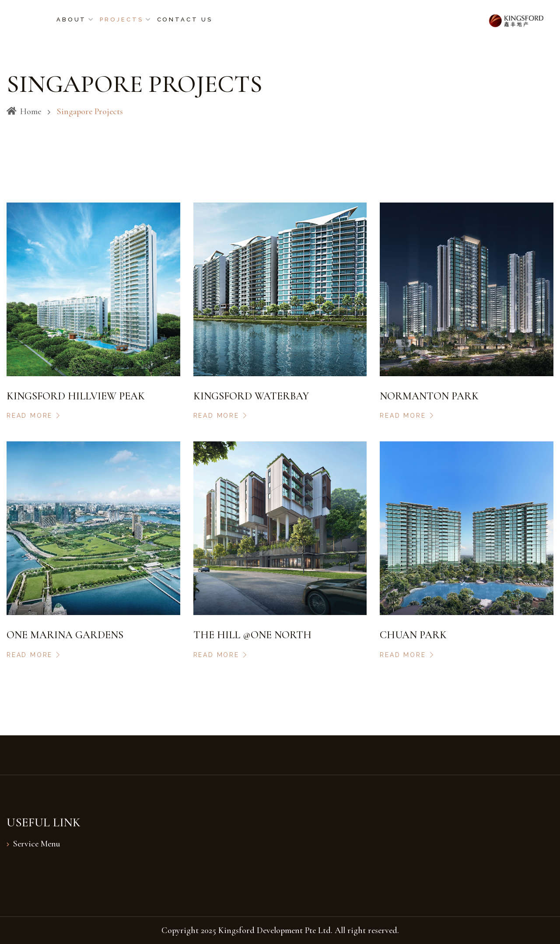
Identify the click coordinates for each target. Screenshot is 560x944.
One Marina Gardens (65, 635)
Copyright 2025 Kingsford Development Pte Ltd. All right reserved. (280, 930)
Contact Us (185, 19)
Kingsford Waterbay (251, 396)
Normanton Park (429, 396)
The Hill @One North (252, 635)
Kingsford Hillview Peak (76, 396)
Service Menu (37, 844)
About (72, 19)
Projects (121, 19)
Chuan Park (413, 635)
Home (24, 112)
